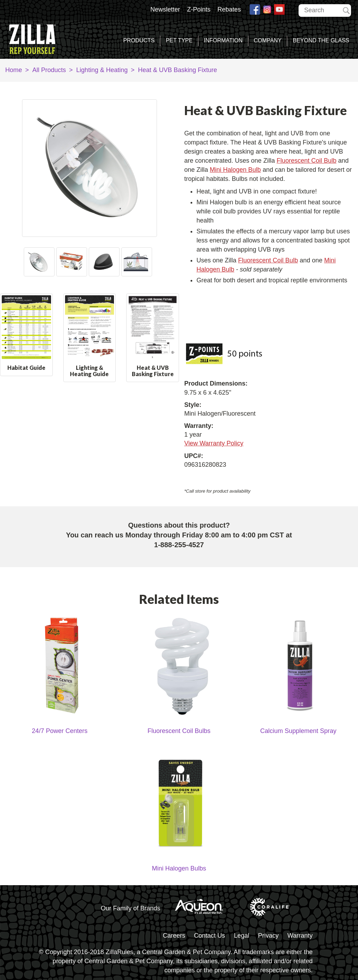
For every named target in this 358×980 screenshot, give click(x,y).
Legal (242, 936)
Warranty (300, 936)
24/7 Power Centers (60, 731)
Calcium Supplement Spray (298, 731)
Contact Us (210, 936)
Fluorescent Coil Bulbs (179, 731)
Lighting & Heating (102, 70)
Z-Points (199, 9)
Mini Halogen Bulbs (179, 868)
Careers (174, 936)
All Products (49, 70)
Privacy (268, 936)
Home (14, 70)
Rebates (229, 9)
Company (268, 40)
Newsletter (165, 9)
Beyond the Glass (321, 40)
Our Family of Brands (130, 908)
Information (223, 40)
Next (150, 262)
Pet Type (179, 40)
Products (139, 40)
